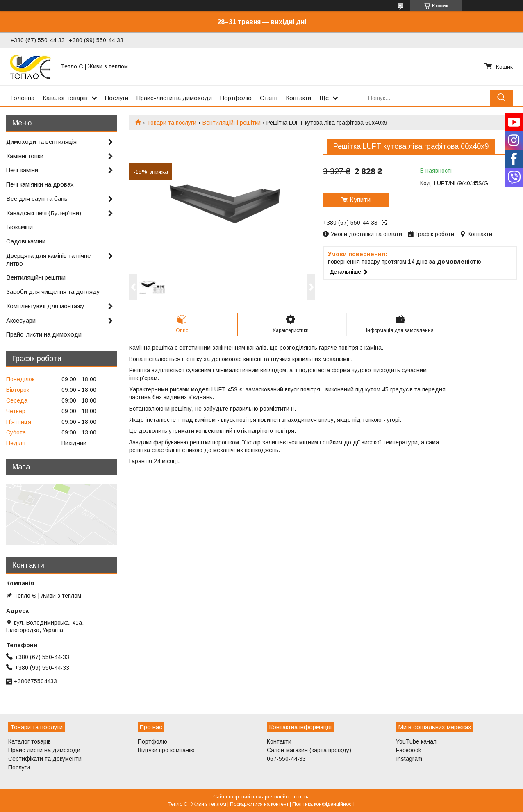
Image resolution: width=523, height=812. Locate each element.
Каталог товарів (65, 98)
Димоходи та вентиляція (41, 142)
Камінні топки (25, 156)
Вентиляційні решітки (232, 123)
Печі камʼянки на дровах (40, 184)
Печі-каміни (22, 170)
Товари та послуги (172, 123)
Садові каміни (26, 241)
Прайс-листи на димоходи (174, 98)
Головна (22, 98)
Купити (360, 200)
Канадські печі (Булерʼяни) (44, 213)
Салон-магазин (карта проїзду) (309, 750)
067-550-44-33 (286, 759)
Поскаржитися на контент (259, 804)
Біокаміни (19, 227)
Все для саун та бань (37, 199)
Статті (269, 98)
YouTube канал (416, 741)
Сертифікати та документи (45, 759)
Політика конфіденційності (323, 804)
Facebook (409, 750)
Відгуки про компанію (166, 750)
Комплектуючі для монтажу (45, 306)
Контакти (298, 98)
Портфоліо (236, 98)
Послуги (117, 98)
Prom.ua (300, 797)
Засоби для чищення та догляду (53, 292)
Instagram (409, 759)
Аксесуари (21, 320)
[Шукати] (501, 98)
